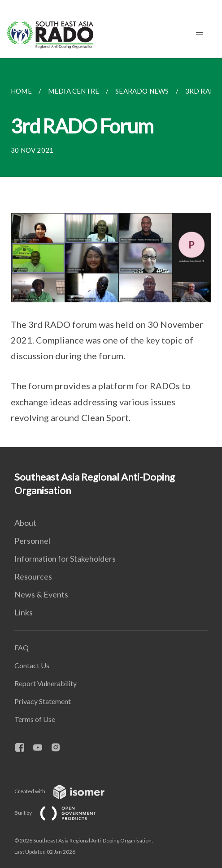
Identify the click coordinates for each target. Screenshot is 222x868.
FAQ (22, 647)
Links (24, 612)
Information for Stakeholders (65, 559)
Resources (33, 576)
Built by (62, 813)
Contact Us (32, 665)
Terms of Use (35, 719)
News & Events (41, 594)
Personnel (32, 541)
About (25, 523)
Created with (67, 791)
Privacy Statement (43, 701)
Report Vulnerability (46, 683)
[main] (111, 252)
